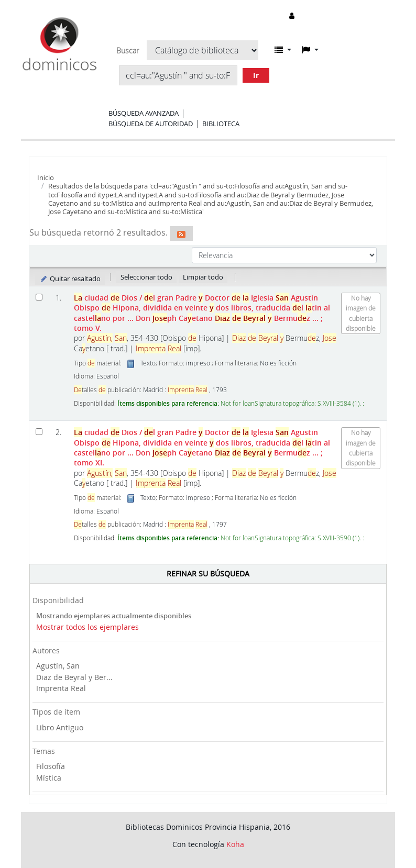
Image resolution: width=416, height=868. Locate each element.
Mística (49, 778)
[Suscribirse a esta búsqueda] (181, 233)
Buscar (128, 51)
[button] (283, 50)
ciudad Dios (202, 313)
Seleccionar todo (146, 277)
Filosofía (51, 766)
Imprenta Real (61, 688)
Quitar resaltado (70, 279)
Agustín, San (58, 666)
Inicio (46, 177)
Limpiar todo (203, 277)
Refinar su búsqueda (208, 574)
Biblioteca (221, 124)
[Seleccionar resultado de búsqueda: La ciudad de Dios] (39, 297)
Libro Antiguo (60, 727)
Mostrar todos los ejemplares (87, 627)
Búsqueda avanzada (144, 113)
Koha (235, 844)
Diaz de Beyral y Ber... (74, 677)
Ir (256, 75)
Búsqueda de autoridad (151, 124)
